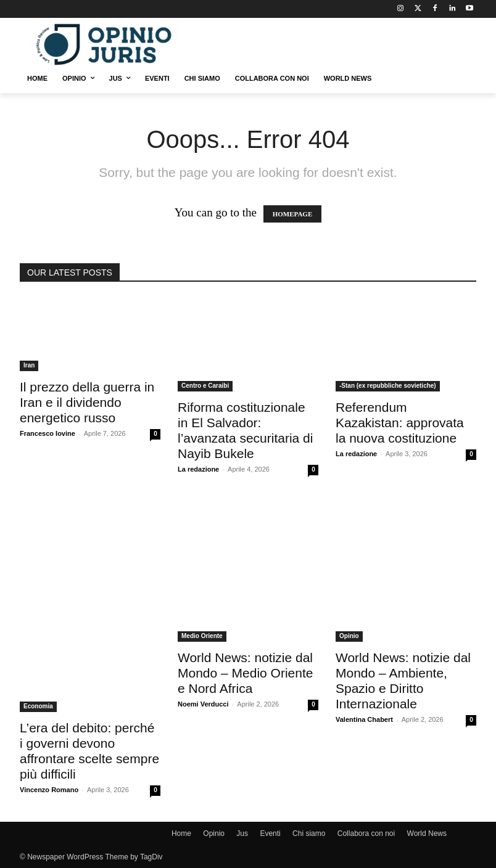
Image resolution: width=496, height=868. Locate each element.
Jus (242, 833)
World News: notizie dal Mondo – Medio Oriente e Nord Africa (245, 673)
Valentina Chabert (364, 719)
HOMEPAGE (293, 214)
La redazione (198, 469)
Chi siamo (309, 833)
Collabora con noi (366, 833)
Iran (29, 365)
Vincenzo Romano (49, 790)
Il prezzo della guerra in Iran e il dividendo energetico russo (87, 402)
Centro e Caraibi (205, 386)
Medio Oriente (202, 636)
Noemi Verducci (203, 704)
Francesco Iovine (48, 433)
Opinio (349, 636)
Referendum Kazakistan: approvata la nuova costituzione (400, 423)
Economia (38, 706)
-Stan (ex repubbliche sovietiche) (388, 386)
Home (181, 833)
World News (427, 833)
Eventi (270, 833)
